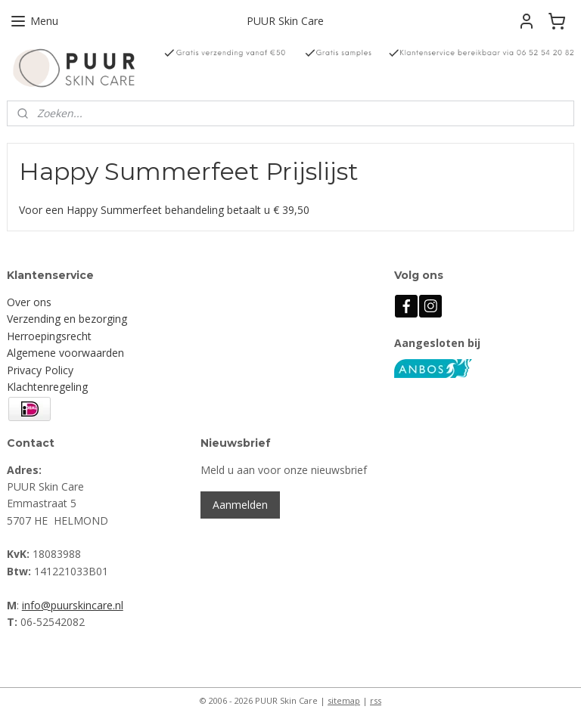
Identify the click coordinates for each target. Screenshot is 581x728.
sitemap (344, 700)
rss (376, 700)
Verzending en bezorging (67, 319)
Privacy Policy (40, 370)
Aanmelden (240, 505)
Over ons (29, 302)
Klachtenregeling (47, 387)
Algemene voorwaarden (65, 353)
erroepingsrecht (53, 336)
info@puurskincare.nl (73, 605)
